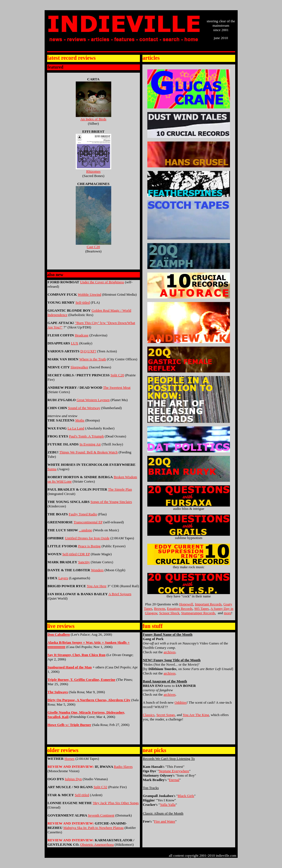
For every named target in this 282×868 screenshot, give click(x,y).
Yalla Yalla (168, 805)
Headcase (82, 335)
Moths (80, 420)
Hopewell (186, 604)
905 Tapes (202, 609)
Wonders (97, 570)
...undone (85, 530)
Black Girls (186, 796)
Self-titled (83, 302)
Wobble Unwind (89, 294)
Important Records (208, 604)
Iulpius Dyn (73, 779)
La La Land (76, 428)
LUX (74, 343)
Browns (159, 609)
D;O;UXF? (88, 351)
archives (170, 652)
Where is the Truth (93, 359)
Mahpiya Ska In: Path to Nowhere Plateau (93, 828)
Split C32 (101, 787)
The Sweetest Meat (117, 387)
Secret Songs (166, 715)
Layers (63, 578)
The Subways (58, 692)
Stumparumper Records (198, 613)
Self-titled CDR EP (76, 554)
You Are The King (196, 715)
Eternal (174, 780)
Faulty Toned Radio (83, 514)
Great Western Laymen (93, 400)
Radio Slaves (123, 767)
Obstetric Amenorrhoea (97, 844)
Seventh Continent (101, 815)
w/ (70, 725)
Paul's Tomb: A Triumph (87, 436)
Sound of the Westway (84, 408)
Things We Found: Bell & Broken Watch (88, 452)
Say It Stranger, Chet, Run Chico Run (77, 655)
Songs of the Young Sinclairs (111, 502)
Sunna (52, 469)
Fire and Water (165, 821)
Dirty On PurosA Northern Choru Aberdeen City (89, 700)
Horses (69, 759)
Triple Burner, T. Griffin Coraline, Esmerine (82, 680)
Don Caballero (59, 634)
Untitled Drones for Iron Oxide (87, 538)
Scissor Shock (169, 613)
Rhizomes (93, 170)
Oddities (181, 702)
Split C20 (117, 375)
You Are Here (97, 586)
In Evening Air (90, 444)
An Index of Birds (93, 117)
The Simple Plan (120, 489)
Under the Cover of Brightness (102, 282)
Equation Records (180, 609)
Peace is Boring (90, 546)
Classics (149, 715)
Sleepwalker (79, 367)
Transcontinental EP (88, 522)
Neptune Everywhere (174, 771)
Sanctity (84, 562)
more (228, 613)
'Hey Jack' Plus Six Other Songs (116, 803)
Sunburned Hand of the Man (70, 667)
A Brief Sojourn (120, 594)
